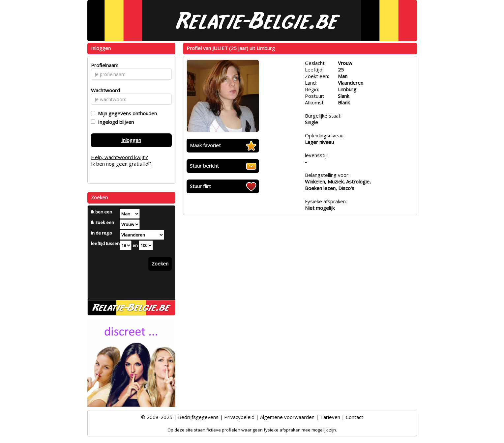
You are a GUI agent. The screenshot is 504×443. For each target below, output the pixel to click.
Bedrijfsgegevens (198, 417)
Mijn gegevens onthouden (126, 113)
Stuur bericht (204, 166)
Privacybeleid (239, 417)
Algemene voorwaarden (287, 417)
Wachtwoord (104, 90)
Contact (355, 417)
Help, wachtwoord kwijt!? (119, 157)
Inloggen (131, 140)
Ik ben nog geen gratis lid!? (121, 164)
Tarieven (330, 417)
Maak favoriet (205, 145)
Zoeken (160, 263)
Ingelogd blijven (115, 122)
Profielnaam (104, 65)
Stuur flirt (200, 186)
